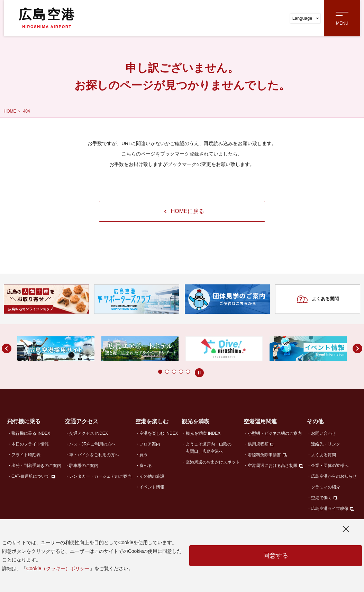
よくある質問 (318, 299)
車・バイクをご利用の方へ (94, 455)
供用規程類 (258, 444)
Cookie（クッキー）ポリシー (58, 568)
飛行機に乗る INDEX (31, 433)
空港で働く (321, 498)
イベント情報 (152, 487)
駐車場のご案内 (84, 466)
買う (144, 455)
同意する (276, 556)
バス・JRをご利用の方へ (93, 444)
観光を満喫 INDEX (203, 433)
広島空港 (47, 18)
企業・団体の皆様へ (330, 466)
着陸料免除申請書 (264, 455)
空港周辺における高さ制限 (273, 466)
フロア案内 (150, 444)
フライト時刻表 (26, 455)
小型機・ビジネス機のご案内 (275, 433)
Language (306, 18)
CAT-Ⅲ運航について (30, 476)
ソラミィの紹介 (326, 487)
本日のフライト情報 (30, 444)
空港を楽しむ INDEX (159, 433)
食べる (146, 466)
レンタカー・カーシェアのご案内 (100, 476)
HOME (10, 111)
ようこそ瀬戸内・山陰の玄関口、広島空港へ (209, 448)
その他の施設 (152, 476)
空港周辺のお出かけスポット (213, 462)
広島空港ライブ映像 (330, 509)
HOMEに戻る (184, 211)
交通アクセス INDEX (89, 433)
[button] (146, 372)
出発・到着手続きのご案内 (36, 466)
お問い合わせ (324, 433)
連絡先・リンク (326, 444)
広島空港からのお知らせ (334, 476)
